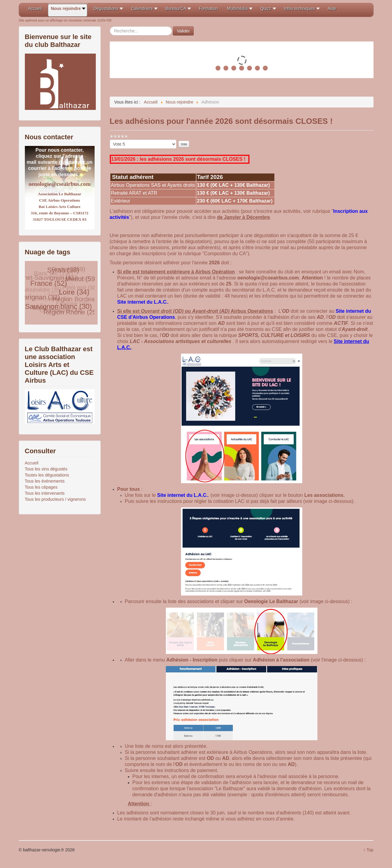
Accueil (32, 463)
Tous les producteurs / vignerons (55, 499)
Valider (183, 31)
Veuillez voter (110, 140)
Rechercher (110, 26)
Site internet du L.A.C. (143, 302)
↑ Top (368, 850)
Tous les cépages (41, 487)
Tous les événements (45, 481)
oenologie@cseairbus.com (59, 184)
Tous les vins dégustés (46, 469)
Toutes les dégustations (47, 475)
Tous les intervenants (45, 493)
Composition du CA (225, 254)
